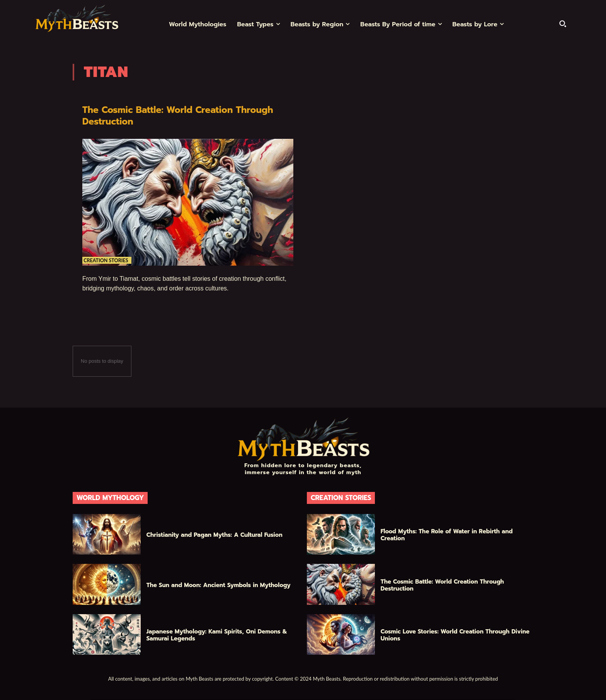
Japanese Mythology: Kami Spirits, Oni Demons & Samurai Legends (217, 635)
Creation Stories (108, 258)
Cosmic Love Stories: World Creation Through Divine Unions (455, 635)
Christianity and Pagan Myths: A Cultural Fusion (214, 535)
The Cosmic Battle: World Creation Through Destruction (167, 115)
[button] (563, 24)
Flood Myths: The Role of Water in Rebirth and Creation (447, 535)
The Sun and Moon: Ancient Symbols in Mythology (219, 585)
